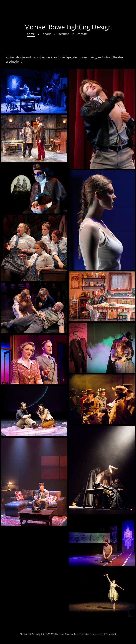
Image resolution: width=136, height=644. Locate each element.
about (47, 34)
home (31, 34)
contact (82, 34)
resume (64, 34)
